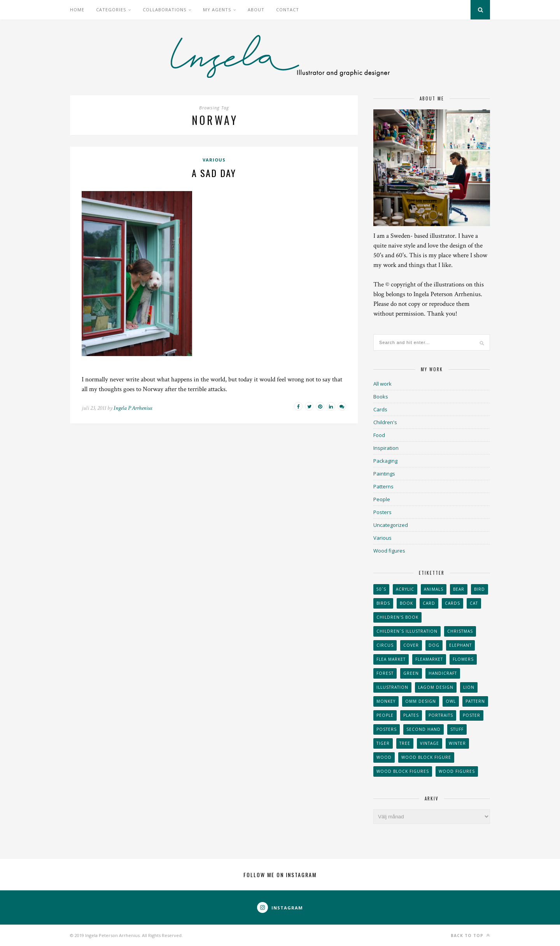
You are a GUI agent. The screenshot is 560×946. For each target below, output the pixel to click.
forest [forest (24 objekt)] (385, 673)
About (256, 10)
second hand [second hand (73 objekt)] (423, 729)
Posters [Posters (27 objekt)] (387, 729)
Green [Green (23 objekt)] (411, 673)
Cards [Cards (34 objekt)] (452, 603)
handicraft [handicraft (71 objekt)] (443, 673)
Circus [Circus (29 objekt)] (385, 645)
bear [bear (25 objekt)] (459, 589)
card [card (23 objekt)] (429, 603)
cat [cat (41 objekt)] (474, 603)
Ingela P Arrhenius (133, 408)
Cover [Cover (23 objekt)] (411, 645)
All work (382, 384)
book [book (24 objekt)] (406, 603)
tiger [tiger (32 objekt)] (383, 743)
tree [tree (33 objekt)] (405, 743)
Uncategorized (391, 525)
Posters (382, 512)
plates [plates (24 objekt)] (411, 715)
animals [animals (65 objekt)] (434, 589)
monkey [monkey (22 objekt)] (386, 701)
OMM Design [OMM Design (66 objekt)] (421, 701)
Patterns (383, 486)
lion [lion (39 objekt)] (469, 687)
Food (379, 435)
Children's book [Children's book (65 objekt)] (397, 617)
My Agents (217, 10)
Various (214, 160)
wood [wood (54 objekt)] (384, 757)
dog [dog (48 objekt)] (434, 645)
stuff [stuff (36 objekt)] (457, 729)
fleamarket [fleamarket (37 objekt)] (429, 659)
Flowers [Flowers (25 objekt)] (463, 659)
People (382, 499)
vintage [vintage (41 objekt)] (430, 743)
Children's (385, 422)
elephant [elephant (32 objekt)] (460, 645)
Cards (380, 409)
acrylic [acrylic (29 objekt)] (405, 589)
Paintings (384, 474)
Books (381, 397)
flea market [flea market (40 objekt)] (391, 659)
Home (77, 10)
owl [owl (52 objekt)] (451, 701)
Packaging (385, 461)
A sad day (214, 173)
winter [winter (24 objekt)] (457, 743)
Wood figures (389, 551)
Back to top (470, 935)
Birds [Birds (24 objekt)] (383, 603)
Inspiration (386, 448)
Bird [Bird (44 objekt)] (479, 589)
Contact (288, 10)
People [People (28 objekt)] (385, 715)
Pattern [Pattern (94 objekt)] (475, 701)
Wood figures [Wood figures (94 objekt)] (457, 771)
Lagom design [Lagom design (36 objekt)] (436, 687)
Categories (111, 10)
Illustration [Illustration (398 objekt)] (392, 687)
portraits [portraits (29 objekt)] (441, 715)
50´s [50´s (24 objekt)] (381, 589)
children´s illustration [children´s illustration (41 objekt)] (407, 631)
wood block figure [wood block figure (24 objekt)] (426, 757)
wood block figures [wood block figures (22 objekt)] (403, 771)
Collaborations (164, 10)
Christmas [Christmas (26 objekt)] (460, 631)
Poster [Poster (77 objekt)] (472, 715)
